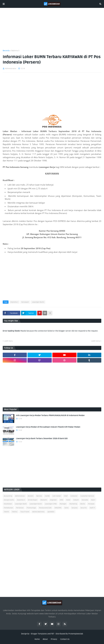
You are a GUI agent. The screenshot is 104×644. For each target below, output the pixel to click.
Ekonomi (44, 500)
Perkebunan (8, 508)
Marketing (73, 504)
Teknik (6, 512)
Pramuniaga (31, 508)
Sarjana (75, 508)
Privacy (54, 639)
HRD (61, 500)
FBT (53, 634)
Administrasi (20, 496)
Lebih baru (8, 341)
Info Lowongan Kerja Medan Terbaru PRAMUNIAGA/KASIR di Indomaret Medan (50, 415)
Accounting (8, 496)
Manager (63, 504)
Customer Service (87, 496)
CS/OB (47, 496)
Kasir (93, 500)
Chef (66, 496)
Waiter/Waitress (38, 512)
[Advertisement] (52, 30)
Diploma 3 (15, 50)
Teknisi (15, 512)
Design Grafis (9, 500)
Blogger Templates (39, 634)
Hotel (68, 500)
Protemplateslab (76, 634)
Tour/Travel (25, 512)
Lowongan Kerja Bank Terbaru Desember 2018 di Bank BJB (42, 438)
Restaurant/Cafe (45, 508)
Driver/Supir (33, 500)
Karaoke (85, 500)
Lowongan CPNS (51, 504)
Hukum (76, 500)
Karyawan (25, 302)
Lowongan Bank (21, 504)
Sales (66, 508)
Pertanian (20, 508)
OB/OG (83, 504)
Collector (74, 496)
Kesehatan (8, 504)
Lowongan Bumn (38, 302)
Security (84, 508)
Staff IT (92, 508)
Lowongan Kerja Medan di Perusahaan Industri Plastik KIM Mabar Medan (48, 427)
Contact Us (65, 639)
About (45, 639)
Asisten (31, 496)
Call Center (57, 496)
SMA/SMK (58, 508)
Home (37, 639)
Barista (39, 496)
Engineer (53, 500)
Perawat (91, 504)
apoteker (51, 512)
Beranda (6, 50)
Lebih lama (96, 341)
